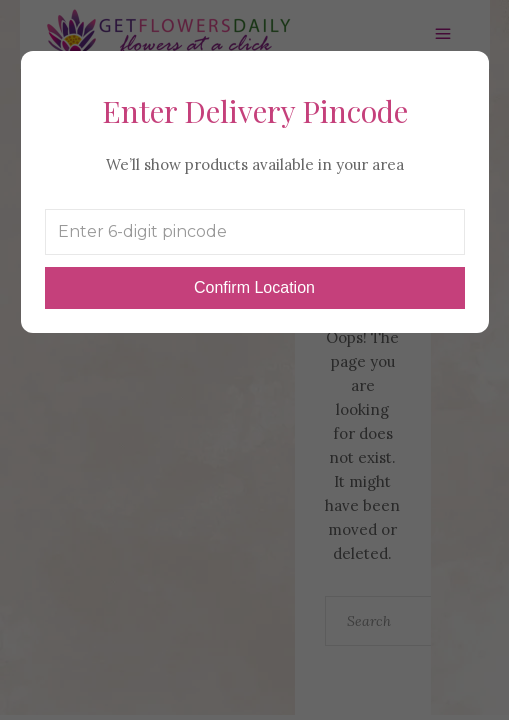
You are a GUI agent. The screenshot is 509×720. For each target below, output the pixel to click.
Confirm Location (254, 287)
